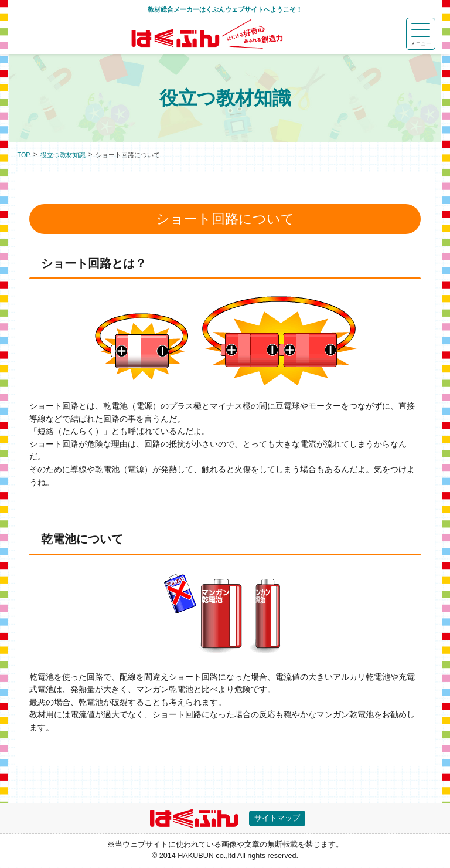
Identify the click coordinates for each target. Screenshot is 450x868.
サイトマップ (280, 819)
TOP (24, 155)
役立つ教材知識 (63, 155)
